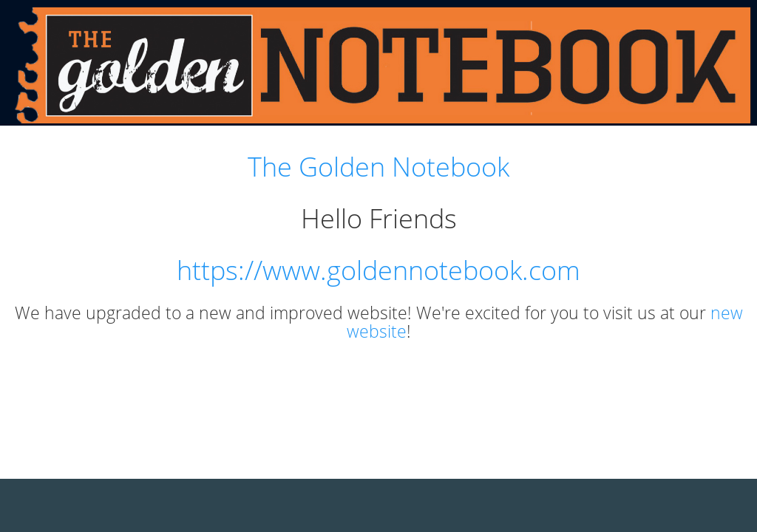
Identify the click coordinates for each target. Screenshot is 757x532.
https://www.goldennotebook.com (378, 270)
